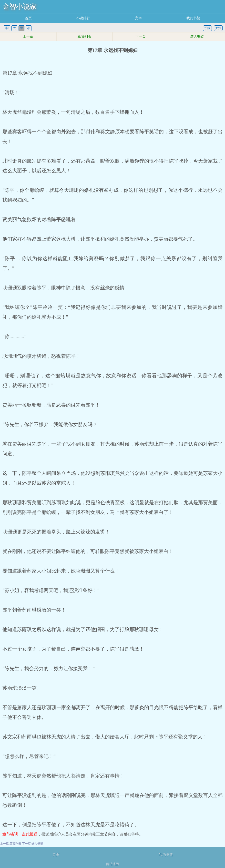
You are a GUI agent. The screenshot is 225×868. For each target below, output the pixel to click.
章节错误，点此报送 (20, 834)
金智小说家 (20, 6)
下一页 (141, 36)
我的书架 (193, 18)
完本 (138, 18)
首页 (28, 18)
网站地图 (112, 864)
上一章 (28, 36)
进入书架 (197, 36)
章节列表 (84, 36)
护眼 (207, 28)
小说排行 (83, 18)
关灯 (218, 28)
